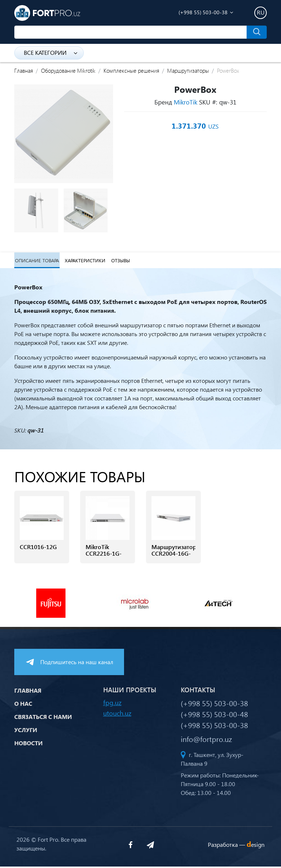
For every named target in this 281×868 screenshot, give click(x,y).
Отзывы (119, 261)
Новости (29, 744)
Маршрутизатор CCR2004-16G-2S (173, 555)
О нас (23, 705)
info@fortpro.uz (206, 740)
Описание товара (36, 261)
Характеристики (84, 261)
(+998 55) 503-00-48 (214, 715)
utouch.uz (117, 714)
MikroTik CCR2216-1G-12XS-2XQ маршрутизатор (108, 559)
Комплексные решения (131, 71)
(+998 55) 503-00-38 (203, 12)
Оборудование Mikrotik (68, 71)
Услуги (26, 731)
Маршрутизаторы (188, 71)
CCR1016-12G (38, 548)
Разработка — (236, 846)
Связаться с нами (43, 718)
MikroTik (186, 102)
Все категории (50, 52)
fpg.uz (112, 704)
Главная (24, 71)
